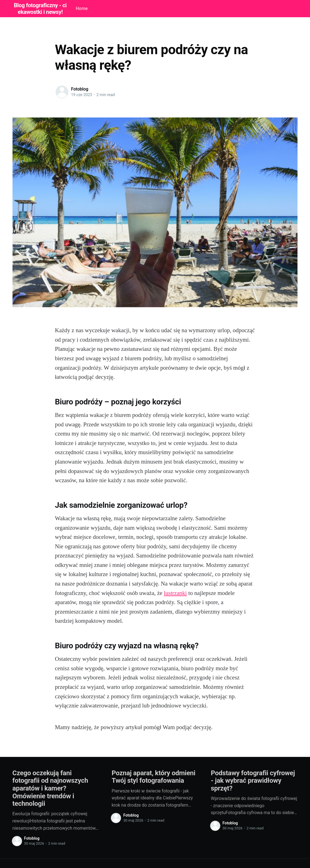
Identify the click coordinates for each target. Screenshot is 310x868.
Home (82, 8)
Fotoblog (80, 89)
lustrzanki (175, 593)
